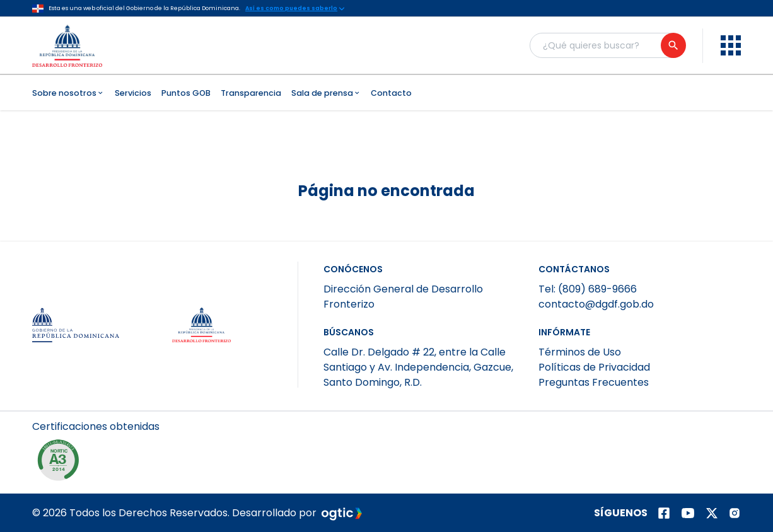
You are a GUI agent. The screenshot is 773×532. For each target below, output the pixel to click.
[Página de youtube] (688, 513)
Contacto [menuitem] (391, 93)
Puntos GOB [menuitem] (186, 93)
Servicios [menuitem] (133, 93)
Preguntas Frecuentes (594, 382)
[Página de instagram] (735, 513)
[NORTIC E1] (61, 463)
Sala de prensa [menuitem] (326, 93)
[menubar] (386, 93)
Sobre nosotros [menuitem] (68, 93)
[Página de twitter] (712, 513)
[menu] (731, 45)
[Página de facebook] (664, 513)
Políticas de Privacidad (594, 367)
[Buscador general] (607, 45)
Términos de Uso (580, 352)
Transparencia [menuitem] (251, 93)
